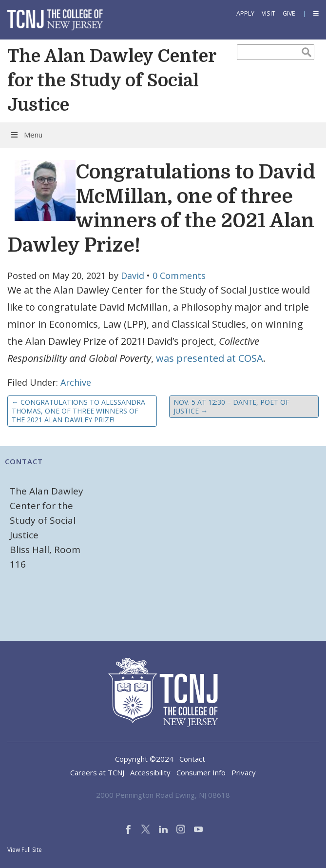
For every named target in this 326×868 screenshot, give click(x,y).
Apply (245, 13)
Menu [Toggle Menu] (26, 135)
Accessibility (150, 772)
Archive (76, 382)
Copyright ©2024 (144, 759)
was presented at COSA (210, 358)
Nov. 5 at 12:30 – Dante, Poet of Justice (231, 406)
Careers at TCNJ (97, 772)
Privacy (244, 772)
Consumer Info (201, 772)
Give (289, 13)
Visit (268, 13)
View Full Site (25, 850)
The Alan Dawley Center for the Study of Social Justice (112, 81)
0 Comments (179, 276)
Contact (192, 759)
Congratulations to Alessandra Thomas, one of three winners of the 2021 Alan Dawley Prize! (78, 411)
